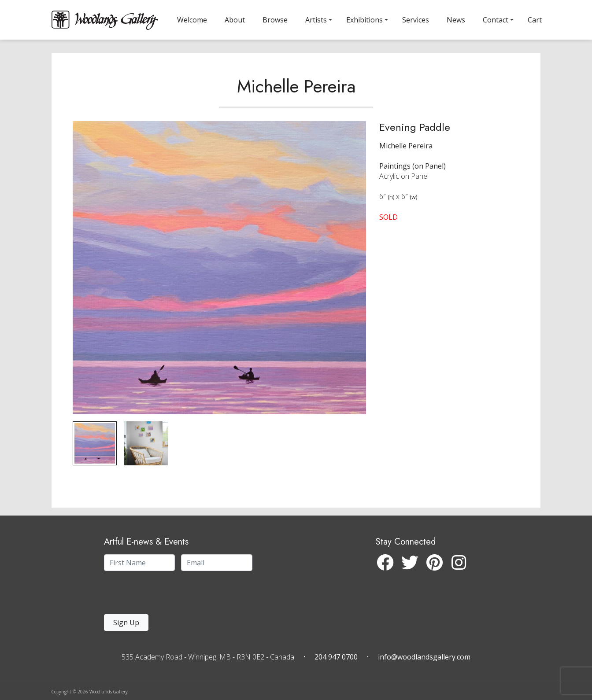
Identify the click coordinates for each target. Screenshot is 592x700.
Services (416, 20)
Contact (496, 20)
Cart (535, 20)
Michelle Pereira (296, 94)
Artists (316, 20)
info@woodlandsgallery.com (424, 657)
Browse (275, 20)
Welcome (192, 20)
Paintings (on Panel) (413, 174)
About (235, 20)
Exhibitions (364, 20)
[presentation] (158, 595)
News (456, 20)
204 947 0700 (336, 657)
